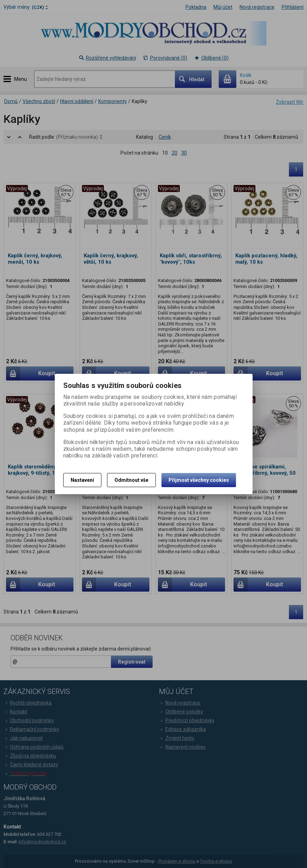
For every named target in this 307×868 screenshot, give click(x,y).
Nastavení (82, 480)
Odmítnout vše (131, 480)
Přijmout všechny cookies (199, 480)
